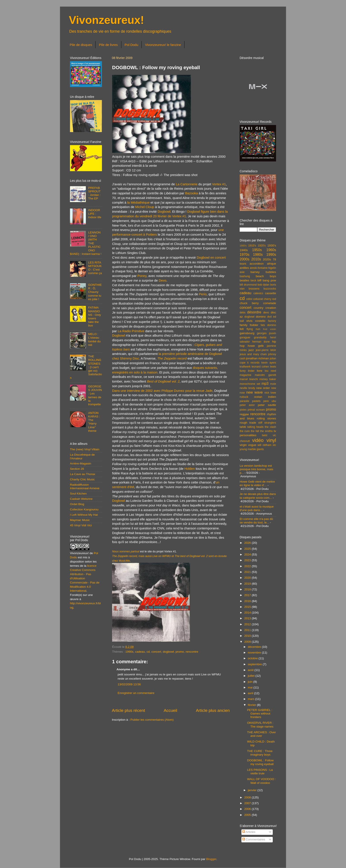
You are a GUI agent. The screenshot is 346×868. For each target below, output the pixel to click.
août (251, 670)
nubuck (244, 397)
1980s (258, 254)
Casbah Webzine (81, 499)
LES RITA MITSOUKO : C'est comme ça (95, 268)
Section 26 (77, 469)
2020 (248, 578)
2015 (248, 607)
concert (156, 652)
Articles (249, 832)
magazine (245, 375)
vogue (252, 445)
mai (251, 687)
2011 (248, 630)
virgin (243, 445)
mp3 (265, 383)
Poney (142, 276)
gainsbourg (247, 333)
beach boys (266, 276)
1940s (244, 250)
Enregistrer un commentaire (136, 693)
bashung (245, 276)
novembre (255, 653)
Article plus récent (128, 710)
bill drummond (248, 285)
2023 (248, 560)
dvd (269, 317)
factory (272, 321)
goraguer (245, 337)
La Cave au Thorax (83, 474)
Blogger (211, 859)
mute (273, 384)
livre (260, 371)
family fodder (249, 325)
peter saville (267, 405)
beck (253, 280)
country (258, 308)
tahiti (243, 427)
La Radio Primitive (131, 331)
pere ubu (270, 401)
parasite (244, 401)
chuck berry (249, 303)
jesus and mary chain (253, 354)
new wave (255, 392)
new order (263, 388)
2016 (248, 601)
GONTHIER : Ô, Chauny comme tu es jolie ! (95, 292)
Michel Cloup (145, 207)
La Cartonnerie (187, 184)
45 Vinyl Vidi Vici (81, 525)
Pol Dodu (132, 45)
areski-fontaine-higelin (263, 268)
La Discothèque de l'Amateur (82, 456)
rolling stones (266, 418)
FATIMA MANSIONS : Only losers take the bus (94, 316)
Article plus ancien (213, 710)
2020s (267, 259)
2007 (248, 803)
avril (251, 693)
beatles (244, 280)
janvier (253, 790)
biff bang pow (267, 280)
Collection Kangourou (84, 509)
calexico (258, 293)
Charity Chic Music (82, 479)
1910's (252, 246)
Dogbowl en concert (211, 258)
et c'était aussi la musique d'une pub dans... (257, 508)
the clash (270, 427)
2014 (248, 613)
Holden (190, 469)
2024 (248, 554)
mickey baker (268, 379)
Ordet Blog (77, 504)
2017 (248, 595)
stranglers (270, 423)
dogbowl (168, 652)
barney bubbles (263, 272)
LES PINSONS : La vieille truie (260, 772)
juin (251, 682)
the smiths (266, 431)
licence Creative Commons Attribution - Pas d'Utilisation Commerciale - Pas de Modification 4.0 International (85, 578)
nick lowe (270, 393)
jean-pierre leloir (266, 350)
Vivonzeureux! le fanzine (163, 45)
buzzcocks (270, 289)
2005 (248, 815)
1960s (271, 250)
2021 (248, 572)
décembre (255, 647)
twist (265, 435)
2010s (256, 259)
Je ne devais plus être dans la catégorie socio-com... (258, 496)
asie (242, 272)
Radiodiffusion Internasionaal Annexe (85, 486)
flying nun (253, 329)
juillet (252, 676)
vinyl (271, 440)
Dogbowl (164, 212)
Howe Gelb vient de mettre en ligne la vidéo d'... (257, 483)
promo (180, 652)
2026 (248, 543)
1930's (272, 245)
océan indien (265, 397)
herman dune (261, 342)
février (252, 705)
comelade (270, 303)
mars (252, 699)
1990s (129, 652)
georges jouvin (266, 333)
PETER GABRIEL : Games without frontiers (260, 714)
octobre (253, 658)
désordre (254, 312)
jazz (251, 350)
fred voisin (270, 329)
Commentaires (254, 839)
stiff (260, 423)
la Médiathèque (138, 203)
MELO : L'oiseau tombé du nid (94, 339)
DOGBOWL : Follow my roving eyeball (260, 762)
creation (271, 308)
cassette (271, 293)
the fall (255, 431)
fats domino (268, 325)
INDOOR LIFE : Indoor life (95, 214)
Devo (163, 280)
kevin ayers (269, 363)
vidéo (258, 440)
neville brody (247, 388)
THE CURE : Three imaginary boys (260, 753)
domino (261, 317)
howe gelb (256, 346)
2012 (248, 624)
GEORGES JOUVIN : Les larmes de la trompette (95, 395)
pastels (256, 401)
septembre (255, 664)
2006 (248, 809)
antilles (244, 268)
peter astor (247, 405)
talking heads (256, 427)
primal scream (256, 410)
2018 (248, 589)
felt (242, 329)
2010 (248, 636)
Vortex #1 (219, 184)
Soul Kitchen (78, 494)
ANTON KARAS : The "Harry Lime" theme (94, 422)
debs (243, 313)
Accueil (170, 710)
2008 (248, 797)
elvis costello (256, 321)
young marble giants (252, 449)
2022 (248, 566)
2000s (244, 259)
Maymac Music (80, 520)
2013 (248, 618)
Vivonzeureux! (106, 20)
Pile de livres (108, 45)
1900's (243, 246)
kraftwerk (245, 367)
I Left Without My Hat (84, 515)
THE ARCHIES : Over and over (262, 734)
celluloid (258, 299)
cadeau (140, 652)
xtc (274, 445)
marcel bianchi (249, 379)
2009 (248, 642)
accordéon (257, 264)
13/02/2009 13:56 (129, 684)
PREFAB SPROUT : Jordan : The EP (94, 193)
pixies (243, 410)
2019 (248, 584)
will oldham (264, 445)
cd (148, 652)
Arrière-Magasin (81, 463)
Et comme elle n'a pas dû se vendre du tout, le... (256, 521)
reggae (244, 414)
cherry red (270, 299)
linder (251, 371)
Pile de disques (81, 45)
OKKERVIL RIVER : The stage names (260, 725)
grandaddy (260, 337)
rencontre (192, 652)
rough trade (248, 423)
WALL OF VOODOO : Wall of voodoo (261, 781)
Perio (203, 294)
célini (249, 299)
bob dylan (263, 285)
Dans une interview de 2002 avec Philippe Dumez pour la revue (162, 391)
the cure (245, 431)
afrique (272, 264)
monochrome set (250, 384)
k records (253, 363)
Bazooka (192, 193)
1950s (257, 250)
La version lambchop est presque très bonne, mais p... (256, 469)
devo (266, 313)
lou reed (270, 371)
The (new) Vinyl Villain (85, 449)
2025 (248, 549)
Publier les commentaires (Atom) (152, 720)
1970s (244, 254)
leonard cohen (260, 367)
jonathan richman (258, 358)
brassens (254, 289)
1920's (262, 246)
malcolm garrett (265, 375)
